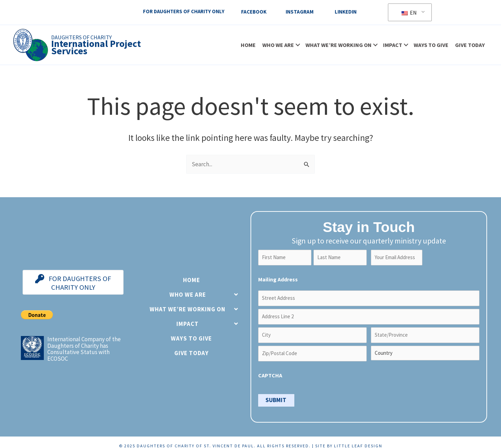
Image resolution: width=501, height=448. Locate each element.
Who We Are (277, 45)
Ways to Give (430, 45)
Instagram (300, 12)
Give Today (469, 45)
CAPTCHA (270, 369)
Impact (392, 45)
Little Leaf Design (358, 439)
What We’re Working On (338, 45)
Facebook (254, 12)
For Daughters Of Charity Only (182, 12)
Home (248, 45)
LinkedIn (346, 12)
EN (410, 13)
